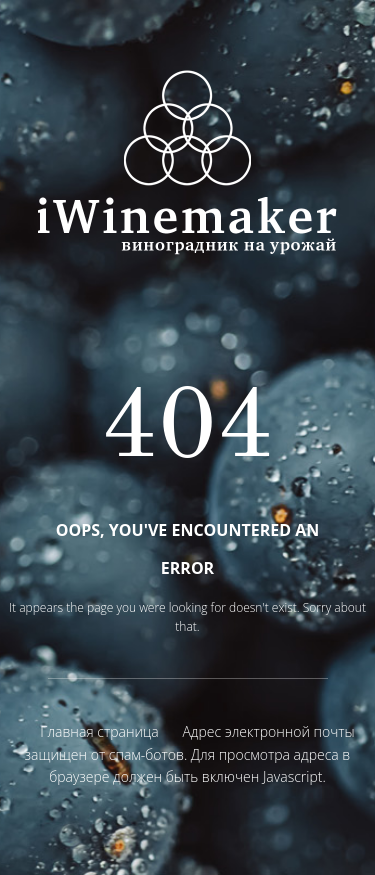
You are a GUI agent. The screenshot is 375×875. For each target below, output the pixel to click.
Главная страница (99, 731)
